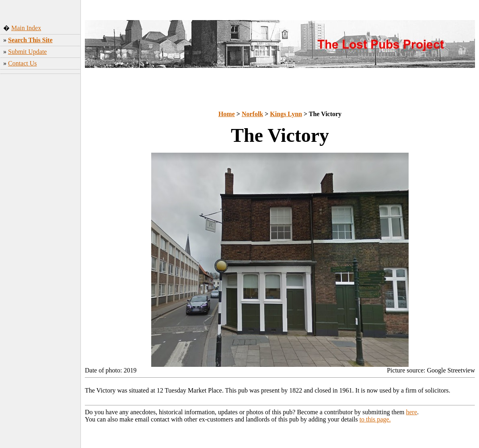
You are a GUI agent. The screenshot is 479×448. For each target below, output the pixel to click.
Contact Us (23, 63)
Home (227, 114)
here (412, 412)
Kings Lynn (286, 114)
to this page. (375, 419)
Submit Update (27, 52)
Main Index (26, 28)
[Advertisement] (40, 203)
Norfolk (252, 114)
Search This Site (30, 40)
